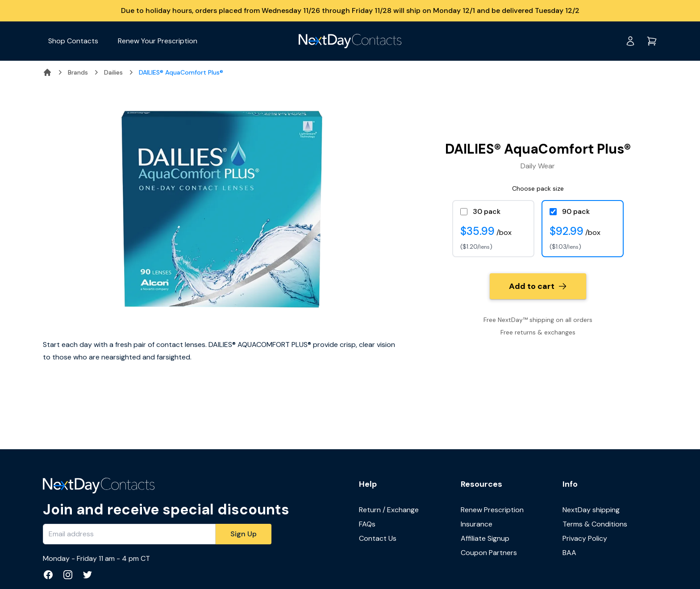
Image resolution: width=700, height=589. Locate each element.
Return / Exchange (389, 510)
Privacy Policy (585, 538)
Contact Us (378, 538)
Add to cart (538, 286)
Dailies (113, 72)
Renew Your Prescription (158, 41)
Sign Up (244, 534)
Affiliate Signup (485, 538)
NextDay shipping (591, 510)
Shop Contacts (73, 41)
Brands (78, 72)
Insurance (477, 524)
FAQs (367, 524)
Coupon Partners (489, 553)
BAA (569, 553)
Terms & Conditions (595, 524)
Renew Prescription (492, 510)
